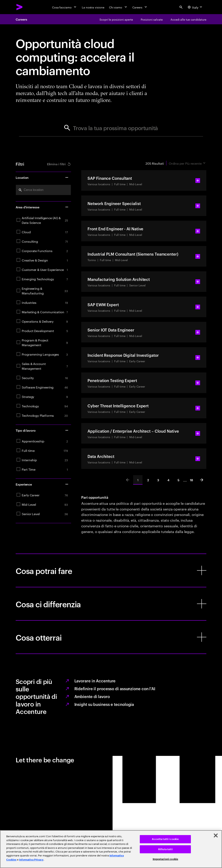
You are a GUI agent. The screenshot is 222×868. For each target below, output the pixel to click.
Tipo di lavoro (42, 430)
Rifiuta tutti (165, 849)
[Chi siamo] (118, 7)
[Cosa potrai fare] (111, 570)
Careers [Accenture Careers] (21, 19)
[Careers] (140, 7)
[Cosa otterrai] (111, 637)
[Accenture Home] (20, 7)
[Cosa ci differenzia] (111, 604)
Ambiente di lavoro (92, 696)
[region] (111, 849)
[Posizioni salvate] (152, 19)
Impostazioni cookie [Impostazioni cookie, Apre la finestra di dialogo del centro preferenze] (165, 859)
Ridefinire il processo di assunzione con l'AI (115, 688)
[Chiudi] (216, 835)
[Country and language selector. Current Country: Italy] (195, 7)
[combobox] (43, 190)
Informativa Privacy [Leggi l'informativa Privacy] (31, 860)
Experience (42, 484)
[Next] (202, 480)
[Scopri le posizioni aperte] (116, 19)
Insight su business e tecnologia (104, 704)
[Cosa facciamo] (65, 7)
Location (42, 177)
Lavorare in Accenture (95, 681)
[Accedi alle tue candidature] (188, 19)
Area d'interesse (42, 207)
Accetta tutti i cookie (165, 839)
